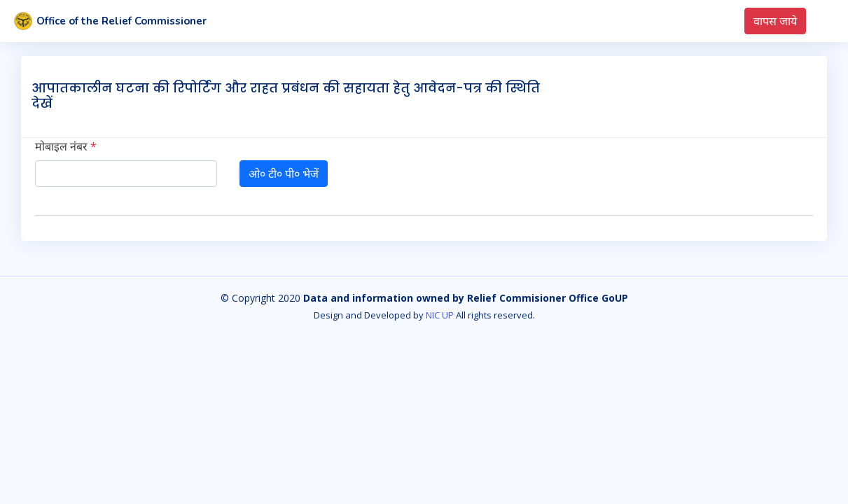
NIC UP (440, 315)
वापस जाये (775, 21)
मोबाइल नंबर (66, 146)
